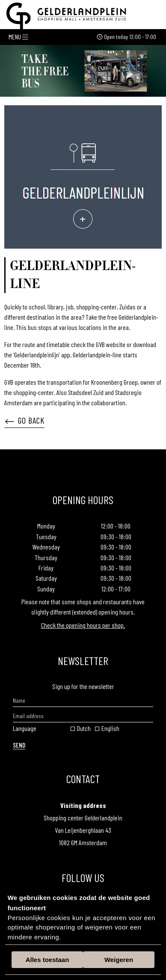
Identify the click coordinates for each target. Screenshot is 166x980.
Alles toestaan (47, 960)
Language (25, 728)
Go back (25, 420)
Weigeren (119, 960)
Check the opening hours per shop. (83, 625)
